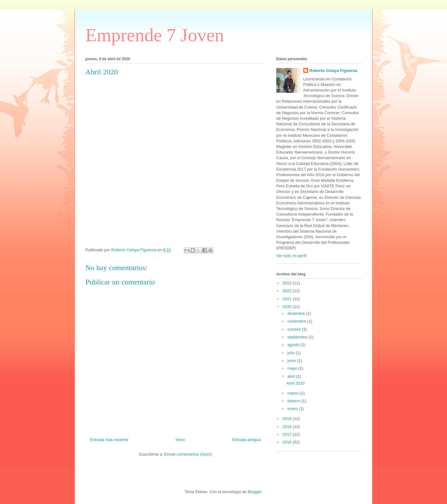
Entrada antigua (246, 440)
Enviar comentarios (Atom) (188, 454)
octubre (295, 329)
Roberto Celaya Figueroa (333, 71)
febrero (294, 401)
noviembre (297, 321)
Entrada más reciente (109, 440)
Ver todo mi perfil (291, 256)
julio (292, 353)
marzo (294, 393)
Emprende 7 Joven (155, 35)
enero (293, 409)
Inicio (180, 440)
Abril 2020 (295, 383)
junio (292, 361)
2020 (288, 307)
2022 (288, 291)
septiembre (298, 337)
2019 (288, 419)
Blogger (255, 492)
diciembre (297, 313)
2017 (288, 434)
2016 (288, 442)
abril (292, 376)
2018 (288, 427)
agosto (294, 345)
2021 (288, 299)
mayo (293, 368)
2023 (288, 283)
